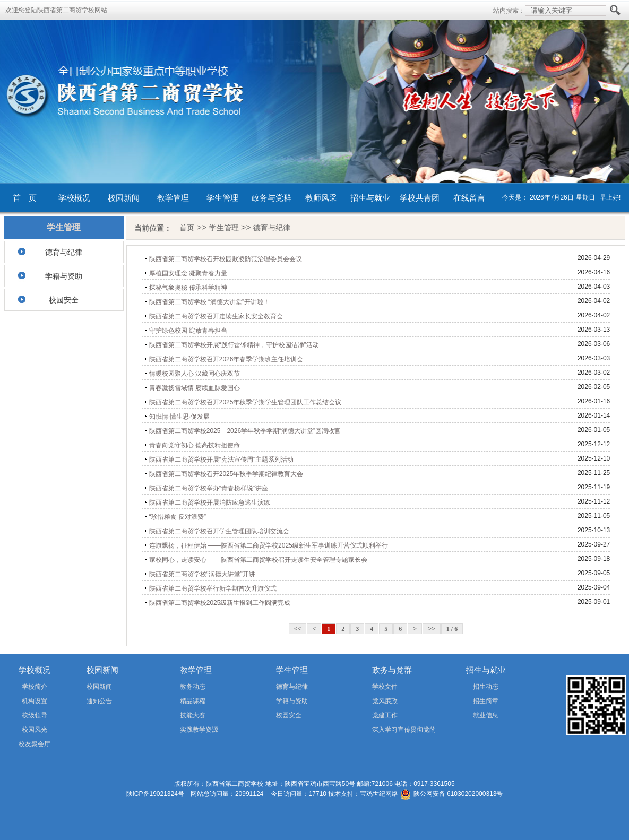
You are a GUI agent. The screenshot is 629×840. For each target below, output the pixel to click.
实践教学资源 (199, 730)
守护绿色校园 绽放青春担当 (188, 331)
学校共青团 (420, 198)
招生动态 (486, 687)
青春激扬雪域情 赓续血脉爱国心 (195, 388)
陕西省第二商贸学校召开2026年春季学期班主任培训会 (226, 359)
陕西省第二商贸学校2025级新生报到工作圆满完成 (220, 603)
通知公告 (99, 701)
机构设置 (35, 701)
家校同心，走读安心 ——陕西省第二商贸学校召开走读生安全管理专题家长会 (258, 560)
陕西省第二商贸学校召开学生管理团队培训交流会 (219, 531)
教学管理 (173, 198)
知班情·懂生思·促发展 (180, 417)
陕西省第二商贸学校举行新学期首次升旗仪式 (213, 588)
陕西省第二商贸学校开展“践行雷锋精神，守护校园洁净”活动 (234, 345)
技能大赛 (193, 715)
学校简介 (35, 687)
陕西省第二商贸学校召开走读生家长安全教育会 (216, 316)
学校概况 (74, 198)
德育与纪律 (64, 252)
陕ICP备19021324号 (155, 794)
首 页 (25, 198)
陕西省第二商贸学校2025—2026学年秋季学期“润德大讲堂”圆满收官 (245, 431)
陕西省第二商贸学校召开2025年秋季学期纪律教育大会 (226, 474)
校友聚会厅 (35, 744)
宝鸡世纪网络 (379, 794)
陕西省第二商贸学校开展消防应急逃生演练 (210, 503)
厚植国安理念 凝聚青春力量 (188, 273)
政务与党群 (272, 198)
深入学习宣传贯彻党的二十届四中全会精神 (389, 731)
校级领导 (35, 715)
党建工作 (385, 715)
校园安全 (64, 300)
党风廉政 (385, 701)
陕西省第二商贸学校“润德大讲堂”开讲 (202, 574)
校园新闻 (124, 198)
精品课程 (193, 701)
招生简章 (486, 701)
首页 (187, 228)
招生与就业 (370, 198)
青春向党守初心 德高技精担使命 (195, 445)
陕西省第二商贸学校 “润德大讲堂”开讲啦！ (209, 302)
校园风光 (35, 730)
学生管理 (222, 198)
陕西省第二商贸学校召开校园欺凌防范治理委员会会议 (226, 259)
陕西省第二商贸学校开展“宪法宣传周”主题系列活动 (221, 460)
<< (298, 629)
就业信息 (486, 715)
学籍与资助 (64, 276)
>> (432, 629)
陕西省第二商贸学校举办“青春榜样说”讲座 (209, 488)
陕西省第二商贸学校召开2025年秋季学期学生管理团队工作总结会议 (245, 402)
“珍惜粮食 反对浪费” (178, 517)
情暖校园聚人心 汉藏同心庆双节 (195, 374)
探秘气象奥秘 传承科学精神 (188, 288)
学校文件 (385, 687)
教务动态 (193, 687)
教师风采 (321, 198)
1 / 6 (452, 629)
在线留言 (469, 198)
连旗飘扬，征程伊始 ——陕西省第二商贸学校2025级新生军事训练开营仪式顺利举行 (269, 545)
